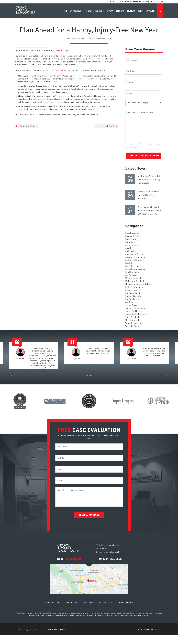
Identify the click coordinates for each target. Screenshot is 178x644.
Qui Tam (129, 310)
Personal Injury (63, 50)
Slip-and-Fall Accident (135, 316)
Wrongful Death (133, 336)
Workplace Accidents (135, 333)
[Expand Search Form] (160, 11)
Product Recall (132, 306)
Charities (129, 250)
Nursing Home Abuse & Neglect (140, 290)
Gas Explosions (132, 280)
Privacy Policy (155, 144)
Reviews (102, 612)
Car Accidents (132, 246)
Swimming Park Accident (137, 323)
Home (69, 39)
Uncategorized (132, 330)
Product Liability (133, 303)
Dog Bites (130, 266)
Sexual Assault (132, 313)
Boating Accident (133, 236)
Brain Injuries (131, 240)
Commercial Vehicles (135, 256)
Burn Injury (130, 243)
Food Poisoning (133, 276)
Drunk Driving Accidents (136, 273)
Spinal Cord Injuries (134, 320)
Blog (75, 39)
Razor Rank (156, 639)
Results (93, 612)
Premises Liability (133, 300)
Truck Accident (132, 326)
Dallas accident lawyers (57, 70)
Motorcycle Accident (135, 286)
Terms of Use (22, 639)
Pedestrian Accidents (135, 293)
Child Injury (130, 253)
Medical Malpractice (135, 283)
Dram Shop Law (133, 270)
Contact (113, 612)
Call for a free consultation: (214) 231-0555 (137, 2)
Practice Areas (72, 612)
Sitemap (130, 612)
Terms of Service (129, 147)
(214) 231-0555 (73, 568)
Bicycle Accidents (133, 233)
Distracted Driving (134, 263)
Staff (84, 612)
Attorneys (57, 612)
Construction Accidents (136, 260)
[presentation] (12, 386)
